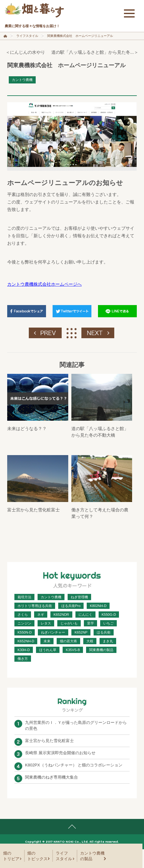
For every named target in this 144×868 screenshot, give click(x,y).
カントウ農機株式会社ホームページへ (44, 284)
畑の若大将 (68, 641)
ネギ (41, 615)
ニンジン (24, 623)
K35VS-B (73, 650)
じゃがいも (69, 623)
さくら (23, 615)
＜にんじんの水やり (25, 52)
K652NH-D (26, 641)
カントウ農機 (22, 80)
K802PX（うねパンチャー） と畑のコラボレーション (74, 765)
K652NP (81, 632)
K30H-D (24, 650)
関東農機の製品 (101, 650)
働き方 (23, 659)
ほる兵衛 (104, 632)
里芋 (90, 623)
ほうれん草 (48, 650)
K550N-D (25, 632)
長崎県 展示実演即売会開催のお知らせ (60, 753)
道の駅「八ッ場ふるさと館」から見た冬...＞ (95, 52)
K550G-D (109, 615)
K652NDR (61, 615)
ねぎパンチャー (53, 632)
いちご (108, 623)
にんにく (85, 615)
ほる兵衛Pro (71, 606)
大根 (90, 641)
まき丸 (108, 641)
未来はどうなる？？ (27, 429)
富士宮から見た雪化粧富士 (33, 510)
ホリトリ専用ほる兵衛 (35, 606)
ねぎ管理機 (79, 597)
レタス (46, 623)
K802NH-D (98, 606)
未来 (47, 641)
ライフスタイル (27, 36)
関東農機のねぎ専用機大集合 (51, 777)
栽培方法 (24, 597)
